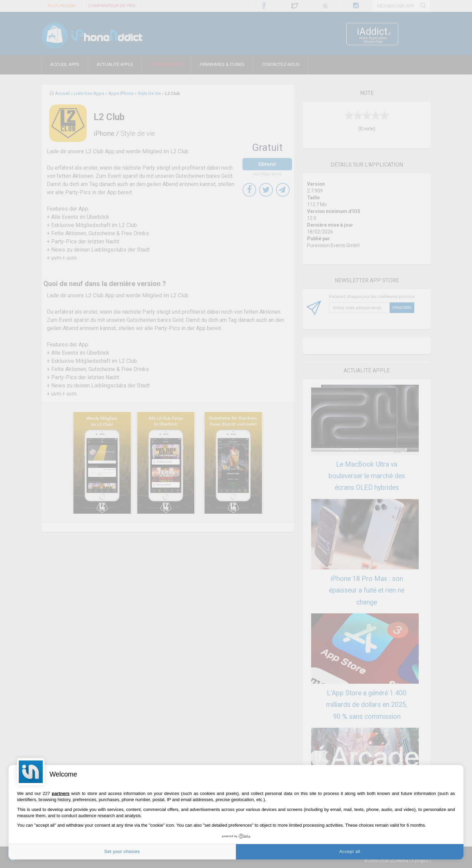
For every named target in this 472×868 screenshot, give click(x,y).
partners (61, 793)
